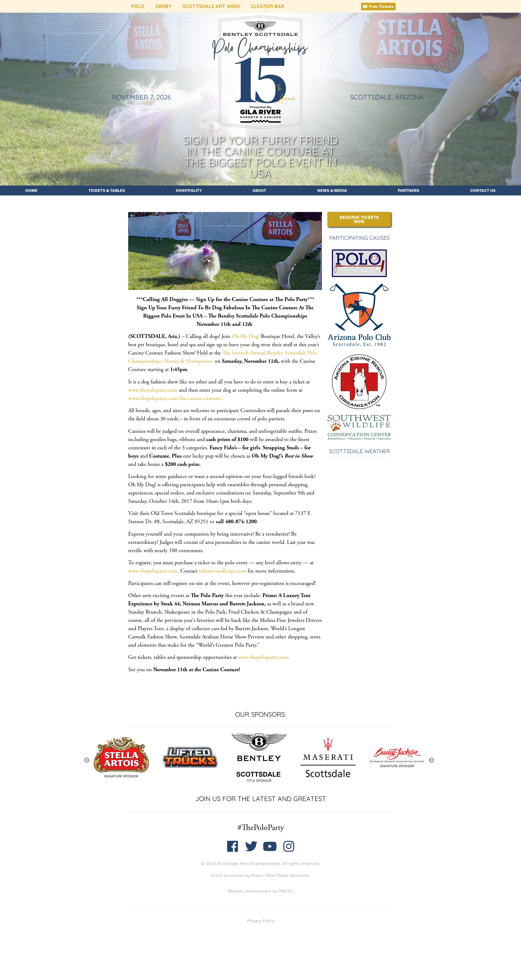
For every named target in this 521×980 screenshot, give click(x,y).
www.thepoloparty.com (153, 390)
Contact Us (483, 190)
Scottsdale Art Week (211, 6)
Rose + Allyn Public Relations (280, 875)
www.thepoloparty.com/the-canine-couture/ (175, 398)
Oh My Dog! (245, 336)
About (259, 190)
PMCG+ (286, 891)
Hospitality (189, 190)
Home (31, 190)
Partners (409, 190)
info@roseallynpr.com (223, 571)
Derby (163, 6)
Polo (138, 6)
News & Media (332, 190)
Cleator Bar (268, 6)
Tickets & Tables (107, 190)
